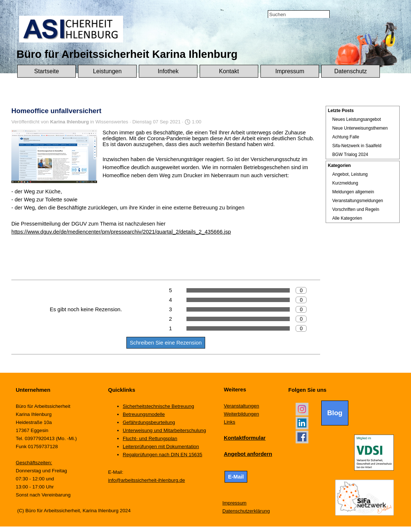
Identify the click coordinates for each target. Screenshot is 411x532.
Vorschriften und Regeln (356, 209)
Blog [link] (335, 413)
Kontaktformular (245, 438)
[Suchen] (299, 14)
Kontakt (229, 71)
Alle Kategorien (347, 218)
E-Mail (236, 477)
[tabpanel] (253, 426)
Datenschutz (351, 71)
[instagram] (302, 409)
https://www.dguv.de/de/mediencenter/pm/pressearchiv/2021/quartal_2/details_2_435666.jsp (121, 232)
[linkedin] (302, 423)
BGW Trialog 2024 (350, 155)
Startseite (47, 71)
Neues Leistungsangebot (357, 119)
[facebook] (302, 437)
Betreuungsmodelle (144, 414)
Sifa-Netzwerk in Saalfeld (357, 146)
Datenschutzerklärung (246, 511)
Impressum (290, 71)
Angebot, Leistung (350, 174)
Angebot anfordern (248, 454)
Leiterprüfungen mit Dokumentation (161, 447)
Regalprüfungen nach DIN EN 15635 (162, 455)
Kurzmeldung (345, 183)
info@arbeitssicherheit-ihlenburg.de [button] (147, 480)
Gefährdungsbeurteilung (149, 422)
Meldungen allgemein (353, 192)
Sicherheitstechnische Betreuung (158, 406)
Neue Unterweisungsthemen (360, 128)
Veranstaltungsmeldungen (358, 201)
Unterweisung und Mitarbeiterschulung (164, 430)
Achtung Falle (346, 137)
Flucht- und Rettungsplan (150, 438)
